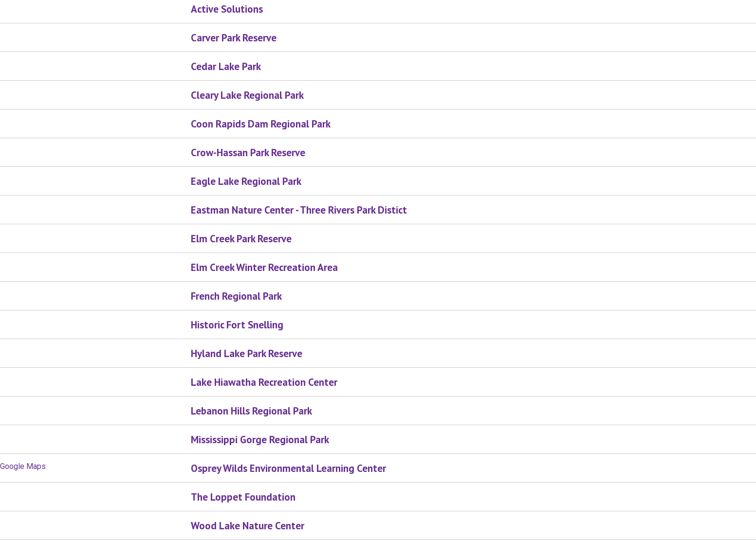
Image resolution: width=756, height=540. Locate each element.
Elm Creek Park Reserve (241, 239)
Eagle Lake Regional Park (246, 181)
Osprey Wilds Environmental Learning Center (288, 468)
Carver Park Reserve (234, 38)
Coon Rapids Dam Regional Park (261, 124)
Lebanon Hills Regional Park (251, 411)
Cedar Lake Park (226, 66)
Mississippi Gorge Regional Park (260, 440)
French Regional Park (236, 296)
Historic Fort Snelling (237, 325)
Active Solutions (227, 9)
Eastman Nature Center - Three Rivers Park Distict (299, 210)
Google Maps (23, 466)
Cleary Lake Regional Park (247, 95)
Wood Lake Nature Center (248, 526)
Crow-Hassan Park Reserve (248, 153)
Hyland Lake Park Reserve (247, 353)
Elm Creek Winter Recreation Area (264, 267)
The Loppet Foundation (243, 497)
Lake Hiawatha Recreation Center (264, 382)
